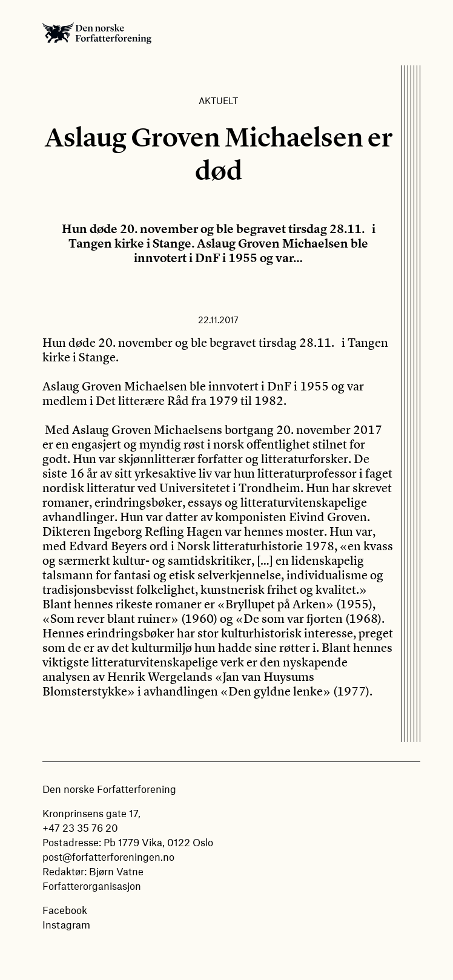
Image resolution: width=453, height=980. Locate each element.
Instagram (66, 924)
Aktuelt (218, 100)
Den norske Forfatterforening (97, 33)
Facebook (65, 910)
